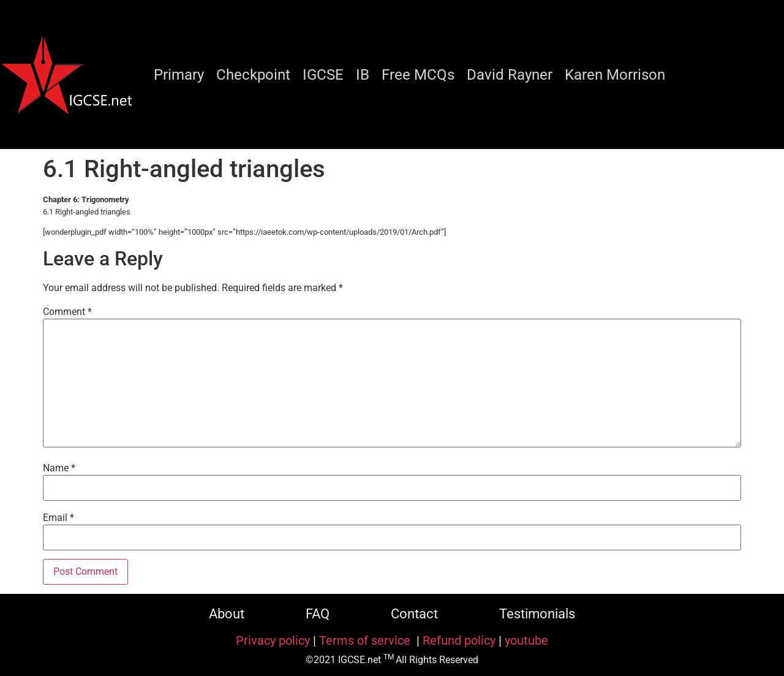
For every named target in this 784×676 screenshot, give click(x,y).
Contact (414, 614)
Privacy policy (273, 640)
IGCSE (323, 75)
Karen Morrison (615, 75)
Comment (67, 312)
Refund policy (459, 640)
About (227, 614)
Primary (179, 75)
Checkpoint (253, 75)
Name (59, 468)
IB (363, 75)
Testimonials (537, 614)
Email (58, 518)
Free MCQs (418, 75)
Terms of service (366, 640)
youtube (526, 640)
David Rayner (510, 75)
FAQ (318, 614)
